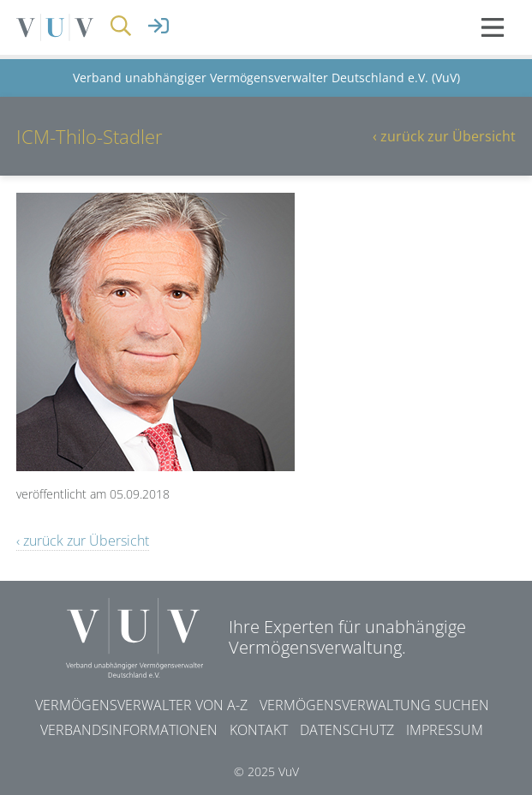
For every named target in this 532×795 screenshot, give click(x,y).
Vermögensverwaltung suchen (374, 705)
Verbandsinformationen (129, 730)
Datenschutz (347, 730)
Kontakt (259, 730)
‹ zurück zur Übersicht (444, 136)
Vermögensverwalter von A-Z (141, 705)
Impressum (445, 730)
